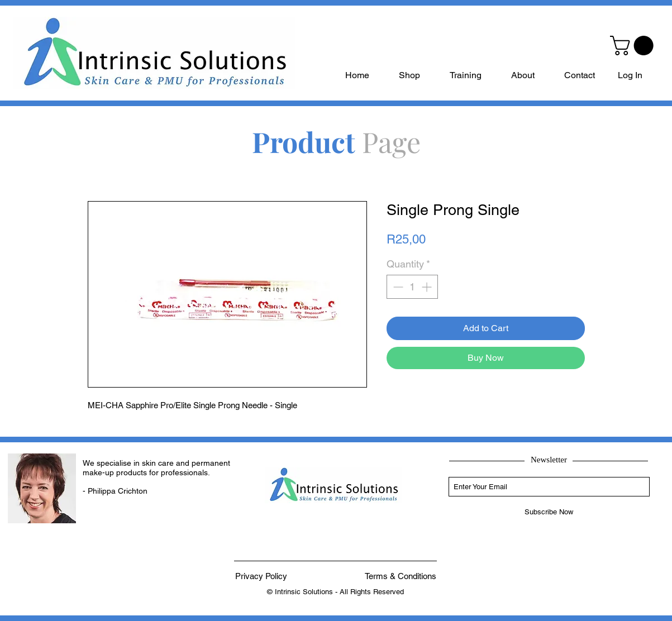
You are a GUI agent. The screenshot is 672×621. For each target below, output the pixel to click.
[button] (634, 46)
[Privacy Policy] (261, 576)
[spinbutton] (412, 287)
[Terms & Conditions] (401, 576)
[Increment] (428, 287)
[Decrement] (397, 287)
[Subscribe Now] (549, 512)
